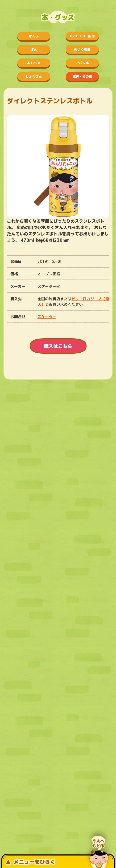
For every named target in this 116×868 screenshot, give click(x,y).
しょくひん (34, 76)
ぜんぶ (34, 36)
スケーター (47, 317)
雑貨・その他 (82, 76)
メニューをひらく (30, 862)
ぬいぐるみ (82, 49)
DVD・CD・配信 (82, 36)
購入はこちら (58, 346)
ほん (34, 49)
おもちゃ (34, 63)
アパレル (82, 63)
